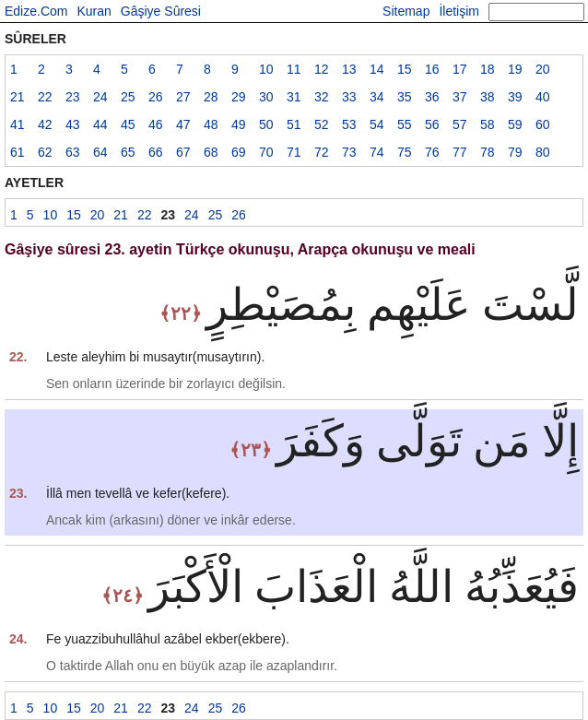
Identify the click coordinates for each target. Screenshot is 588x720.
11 (294, 69)
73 (349, 152)
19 (515, 69)
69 (239, 152)
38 (488, 97)
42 (45, 124)
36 (432, 97)
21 (18, 97)
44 (100, 124)
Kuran (94, 11)
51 (294, 124)
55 (405, 124)
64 (100, 152)
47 (183, 124)
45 (128, 124)
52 (322, 124)
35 (405, 97)
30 (266, 97)
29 (239, 97)
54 (377, 124)
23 (73, 97)
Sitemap (406, 11)
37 (460, 97)
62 (45, 152)
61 (18, 152)
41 (18, 124)
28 (211, 97)
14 (377, 69)
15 (405, 69)
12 (322, 69)
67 (183, 152)
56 (432, 124)
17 (460, 69)
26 (156, 97)
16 (432, 69)
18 (488, 69)
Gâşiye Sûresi (161, 11)
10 (266, 69)
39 (515, 97)
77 (460, 152)
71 (294, 152)
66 (156, 152)
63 (73, 152)
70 (266, 152)
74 (377, 152)
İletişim (459, 11)
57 (460, 124)
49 (239, 124)
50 (266, 124)
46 (156, 124)
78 (488, 152)
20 (543, 69)
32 (322, 97)
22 (45, 97)
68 (211, 152)
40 (543, 97)
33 (349, 97)
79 (515, 152)
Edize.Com (36, 11)
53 (349, 124)
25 (128, 97)
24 (100, 97)
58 (488, 124)
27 (183, 97)
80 (543, 152)
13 (349, 69)
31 (294, 97)
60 (543, 124)
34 (377, 97)
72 (322, 152)
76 (432, 152)
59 (515, 124)
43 (73, 124)
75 (405, 152)
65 (128, 152)
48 (211, 124)
